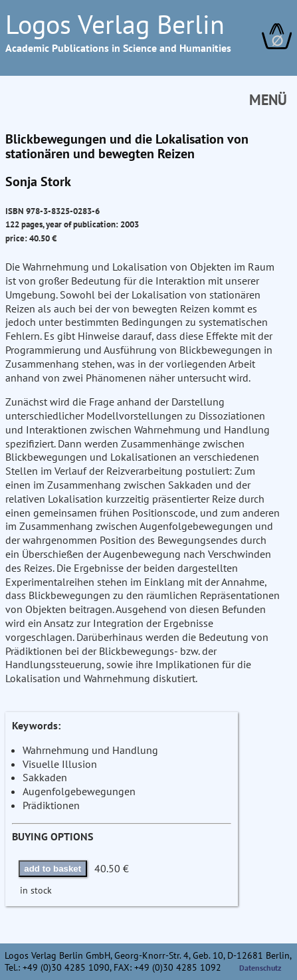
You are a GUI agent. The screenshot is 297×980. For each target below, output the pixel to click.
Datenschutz (260, 968)
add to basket (52, 869)
